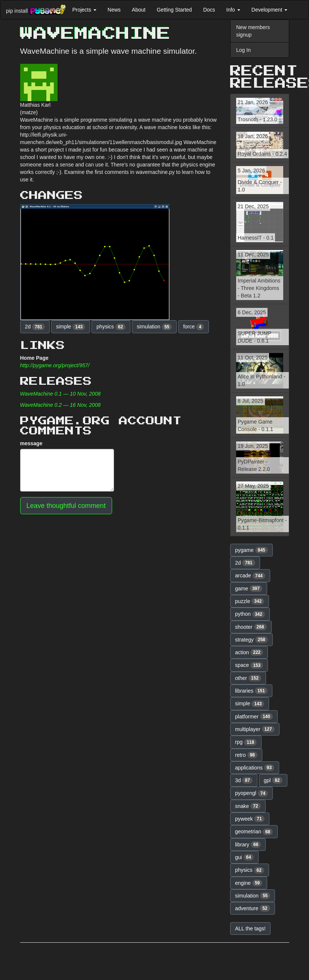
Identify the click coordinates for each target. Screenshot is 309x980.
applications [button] (255, 768)
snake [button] (248, 806)
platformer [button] (254, 717)
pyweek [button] (250, 819)
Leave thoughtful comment (66, 506)
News (114, 10)
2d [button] (35, 327)
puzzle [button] (250, 601)
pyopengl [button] (251, 793)
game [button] (249, 589)
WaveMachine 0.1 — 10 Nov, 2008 (61, 394)
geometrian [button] (254, 832)
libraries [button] (251, 691)
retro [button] (246, 755)
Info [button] (233, 10)
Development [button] (269, 10)
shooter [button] (251, 627)
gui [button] (244, 857)
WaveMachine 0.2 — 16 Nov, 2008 (61, 405)
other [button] (248, 678)
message (31, 443)
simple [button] (71, 327)
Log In (243, 50)
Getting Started (174, 10)
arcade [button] (250, 576)
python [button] (250, 614)
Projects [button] (84, 10)
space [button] (249, 665)
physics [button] (111, 327)
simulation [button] (154, 327)
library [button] (248, 845)
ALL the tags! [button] (250, 928)
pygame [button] (251, 550)
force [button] (194, 327)
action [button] (249, 652)
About (139, 10)
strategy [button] (251, 640)
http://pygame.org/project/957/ (55, 365)
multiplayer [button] (255, 729)
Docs (209, 10)
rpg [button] (246, 742)
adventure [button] (253, 908)
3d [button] (244, 780)
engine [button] (249, 883)
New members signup (253, 31)
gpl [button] (273, 780)
